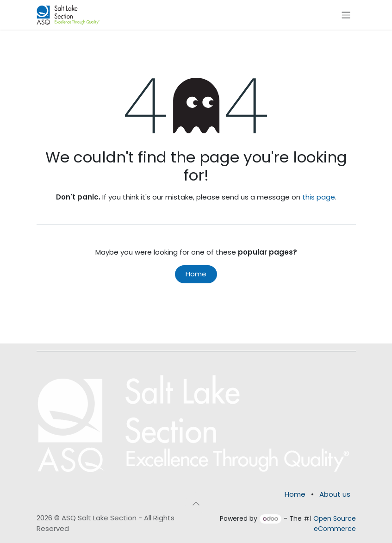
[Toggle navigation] (346, 15)
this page (319, 197)
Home (196, 274)
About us (335, 494)
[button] (196, 503)
